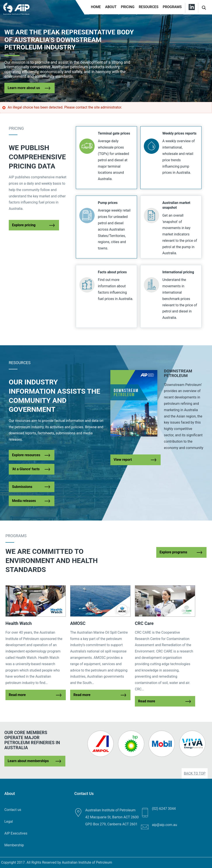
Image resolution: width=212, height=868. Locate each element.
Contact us (13, 810)
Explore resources (26, 455)
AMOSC (78, 623)
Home (96, 7)
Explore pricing (24, 225)
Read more (17, 695)
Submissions (22, 487)
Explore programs (173, 552)
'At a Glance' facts (26, 469)
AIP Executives (16, 833)
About (111, 7)
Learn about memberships (28, 761)
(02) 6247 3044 (164, 809)
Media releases (24, 501)
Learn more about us (24, 88)
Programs (172, 7)
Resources (149, 7)
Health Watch (19, 623)
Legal (9, 822)
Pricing (128, 7)
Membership (14, 845)
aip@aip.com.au (164, 825)
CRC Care (144, 623)
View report (123, 460)
